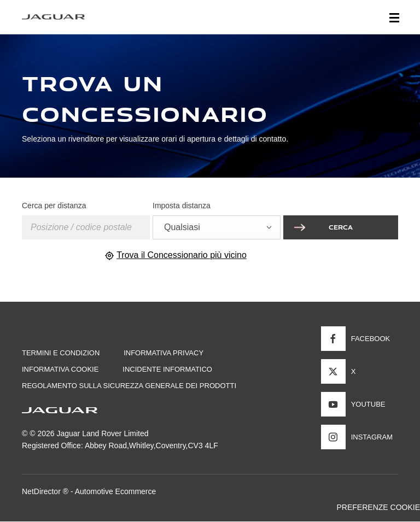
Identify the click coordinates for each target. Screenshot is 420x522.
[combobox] (217, 227)
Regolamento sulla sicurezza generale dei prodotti (129, 386)
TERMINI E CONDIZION (61, 353)
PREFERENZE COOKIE (378, 507)
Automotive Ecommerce (116, 491)
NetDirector (42, 491)
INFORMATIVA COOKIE (60, 369)
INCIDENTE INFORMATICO (167, 369)
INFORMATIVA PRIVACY (164, 353)
